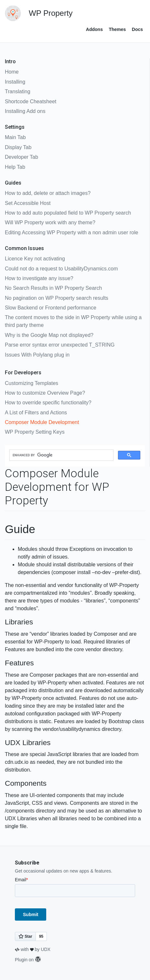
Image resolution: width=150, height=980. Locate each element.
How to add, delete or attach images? (48, 193)
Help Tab (15, 167)
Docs (137, 29)
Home (12, 72)
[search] (61, 455)
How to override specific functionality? (48, 403)
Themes (117, 29)
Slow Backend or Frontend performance (51, 308)
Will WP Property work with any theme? (50, 222)
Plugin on (28, 960)
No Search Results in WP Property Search (53, 288)
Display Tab (18, 147)
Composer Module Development (42, 422)
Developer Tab (21, 157)
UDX (46, 949)
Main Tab (15, 137)
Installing (15, 82)
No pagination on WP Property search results (57, 298)
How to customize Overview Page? (45, 393)
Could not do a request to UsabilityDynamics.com (61, 269)
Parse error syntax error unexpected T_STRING (60, 345)
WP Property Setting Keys (35, 432)
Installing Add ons (25, 111)
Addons (94, 29)
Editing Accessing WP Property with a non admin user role (71, 232)
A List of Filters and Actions (36, 413)
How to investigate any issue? (39, 278)
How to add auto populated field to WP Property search (68, 213)
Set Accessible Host (28, 203)
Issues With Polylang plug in (37, 355)
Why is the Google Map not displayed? (49, 335)
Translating (18, 91)
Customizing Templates (32, 383)
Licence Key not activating (35, 259)
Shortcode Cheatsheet (31, 101)
